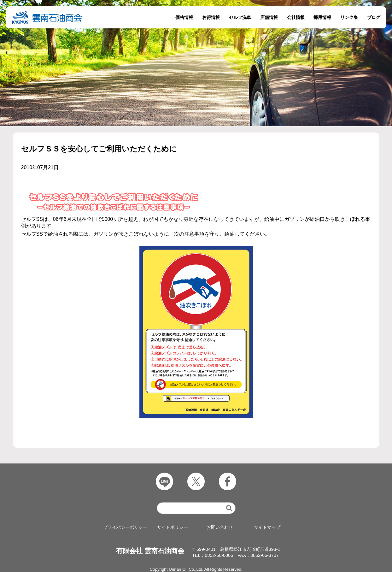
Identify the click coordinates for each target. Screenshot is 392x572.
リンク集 (349, 17)
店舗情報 (269, 17)
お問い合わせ (220, 527)
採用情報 (322, 17)
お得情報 (211, 17)
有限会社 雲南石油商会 (150, 551)
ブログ (374, 17)
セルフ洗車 (240, 17)
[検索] (229, 508)
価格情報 (184, 17)
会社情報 (296, 17)
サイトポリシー (173, 527)
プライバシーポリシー (125, 527)
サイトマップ (267, 527)
